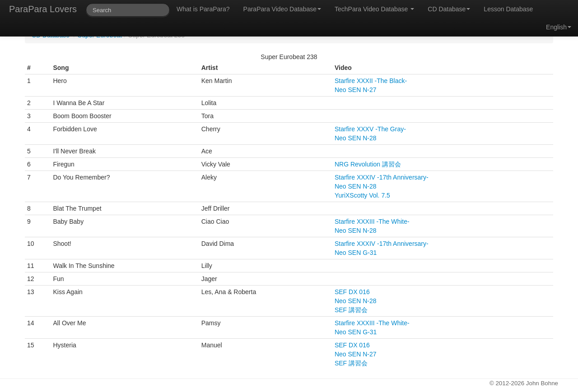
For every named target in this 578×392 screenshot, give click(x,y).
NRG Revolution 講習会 (368, 164)
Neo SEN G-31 (356, 253)
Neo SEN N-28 (356, 138)
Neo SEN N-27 (356, 90)
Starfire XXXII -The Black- (371, 81)
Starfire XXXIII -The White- (372, 221)
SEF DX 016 (352, 292)
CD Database (449, 9)
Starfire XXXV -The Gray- (370, 129)
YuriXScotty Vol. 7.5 (362, 195)
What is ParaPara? (203, 9)
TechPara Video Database (374, 9)
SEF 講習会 (351, 310)
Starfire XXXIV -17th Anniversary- (382, 177)
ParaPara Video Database (282, 9)
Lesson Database (508, 9)
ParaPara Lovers (43, 9)
